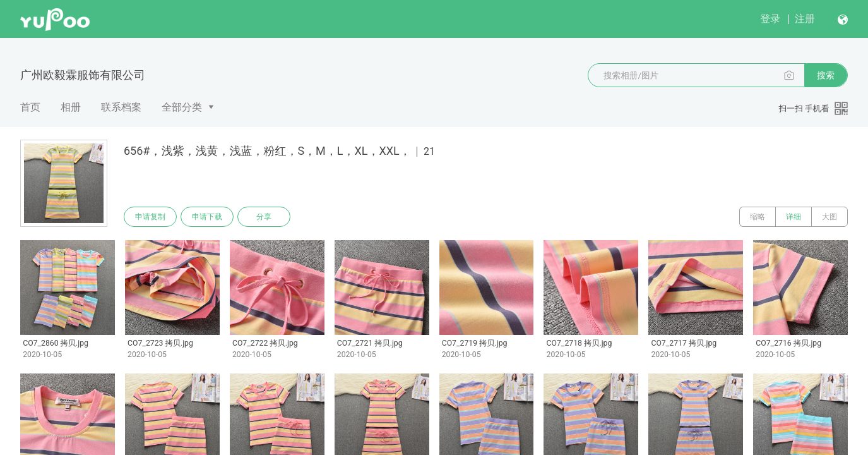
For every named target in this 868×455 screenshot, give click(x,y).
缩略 (758, 217)
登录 (770, 19)
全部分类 (182, 107)
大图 (829, 217)
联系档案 (121, 107)
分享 (264, 217)
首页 (30, 107)
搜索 (826, 75)
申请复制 (150, 217)
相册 (71, 107)
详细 (794, 217)
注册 (805, 19)
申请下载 (207, 217)
